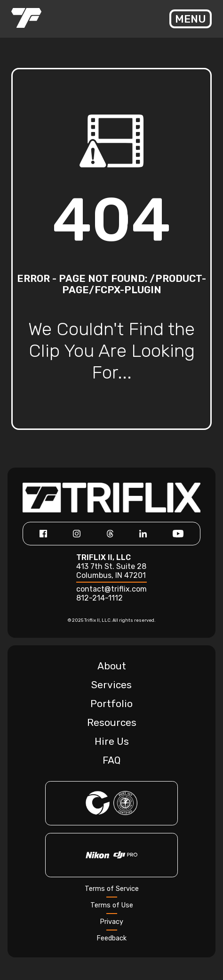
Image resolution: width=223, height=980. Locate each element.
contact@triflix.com (111, 589)
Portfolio (111, 704)
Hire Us (112, 741)
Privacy (111, 922)
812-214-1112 (100, 598)
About (112, 666)
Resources (112, 723)
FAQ (111, 760)
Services (111, 685)
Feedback (111, 938)
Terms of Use (112, 905)
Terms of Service (112, 889)
